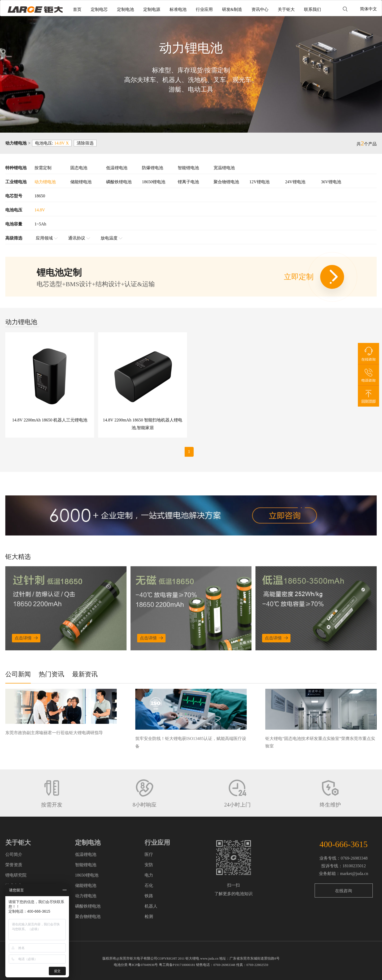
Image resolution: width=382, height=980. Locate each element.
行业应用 (204, 9)
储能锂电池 (81, 182)
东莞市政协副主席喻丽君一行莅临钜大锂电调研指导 (54, 733)
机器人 (151, 906)
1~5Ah (40, 224)
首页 (77, 9)
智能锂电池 (188, 168)
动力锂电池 (45, 182)
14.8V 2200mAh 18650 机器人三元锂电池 (50, 420)
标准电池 (178, 9)
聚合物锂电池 (226, 182)
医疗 (149, 854)
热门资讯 (51, 674)
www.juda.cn (209, 958)
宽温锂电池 (224, 168)
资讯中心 (260, 9)
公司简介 (14, 854)
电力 (149, 875)
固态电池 (79, 168)
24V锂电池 (295, 182)
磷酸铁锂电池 (119, 182)
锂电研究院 (16, 875)
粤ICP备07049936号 (143, 965)
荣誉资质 (14, 865)
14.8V (40, 210)
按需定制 (43, 168)
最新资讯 (85, 674)
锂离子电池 (188, 182)
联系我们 (312, 9)
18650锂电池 (154, 182)
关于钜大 (286, 9)
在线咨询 (344, 891)
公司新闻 (18, 674)
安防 (149, 865)
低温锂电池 (117, 168)
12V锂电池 (259, 182)
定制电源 (152, 9)
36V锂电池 (331, 182)
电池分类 (121, 965)
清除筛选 (85, 143)
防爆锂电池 (153, 168)
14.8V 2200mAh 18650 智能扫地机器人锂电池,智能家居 (143, 424)
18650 (40, 196)
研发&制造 (232, 9)
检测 (149, 916)
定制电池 (125, 9)
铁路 (149, 896)
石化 (149, 885)
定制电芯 (99, 9)
